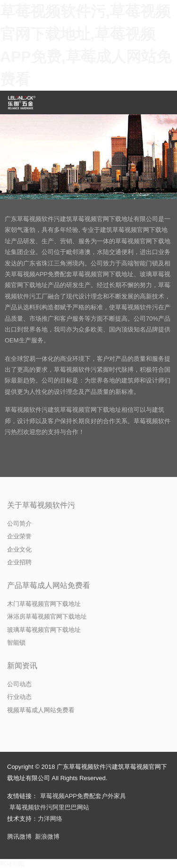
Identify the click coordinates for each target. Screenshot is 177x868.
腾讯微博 (19, 837)
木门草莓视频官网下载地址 (44, 604)
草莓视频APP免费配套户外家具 (83, 796)
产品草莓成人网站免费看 (49, 585)
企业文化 (19, 549)
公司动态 (19, 684)
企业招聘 (19, 562)
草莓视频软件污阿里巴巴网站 (49, 807)
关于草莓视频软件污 (41, 505)
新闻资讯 (22, 666)
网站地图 (12, 864)
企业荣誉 (19, 536)
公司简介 (19, 523)
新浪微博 (47, 837)
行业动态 (19, 697)
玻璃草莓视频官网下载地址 (44, 630)
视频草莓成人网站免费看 (41, 710)
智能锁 (16, 642)
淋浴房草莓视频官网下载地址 (47, 617)
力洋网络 (50, 819)
